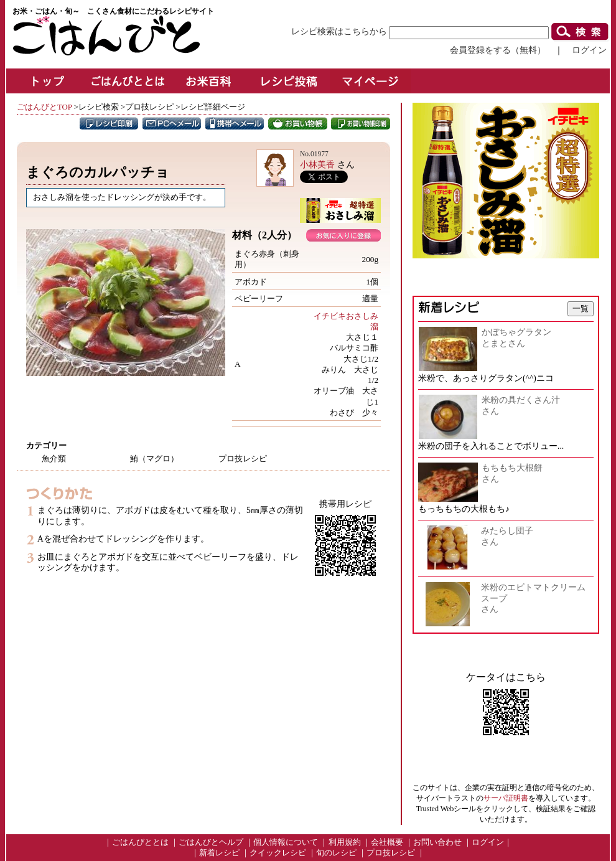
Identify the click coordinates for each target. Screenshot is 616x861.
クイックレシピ (278, 853)
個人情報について (286, 842)
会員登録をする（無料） (498, 50)
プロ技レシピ (391, 853)
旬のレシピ (336, 853)
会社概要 (387, 842)
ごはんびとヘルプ (211, 842)
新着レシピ (219, 853)
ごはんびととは (140, 842)
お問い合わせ (437, 842)
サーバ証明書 (506, 798)
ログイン (589, 50)
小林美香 (317, 164)
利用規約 (345, 842)
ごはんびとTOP (44, 107)
